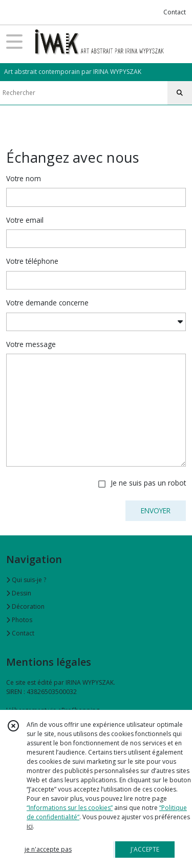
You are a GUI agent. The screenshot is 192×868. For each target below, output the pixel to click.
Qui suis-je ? (26, 580)
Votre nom (24, 178)
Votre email (25, 220)
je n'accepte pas (48, 849)
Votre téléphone (32, 261)
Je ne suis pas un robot (148, 483)
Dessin (19, 593)
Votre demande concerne (47, 303)
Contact (175, 12)
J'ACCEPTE (145, 849)
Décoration (25, 606)
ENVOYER (156, 510)
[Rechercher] (180, 93)
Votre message (31, 344)
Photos (19, 620)
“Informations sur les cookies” (70, 808)
